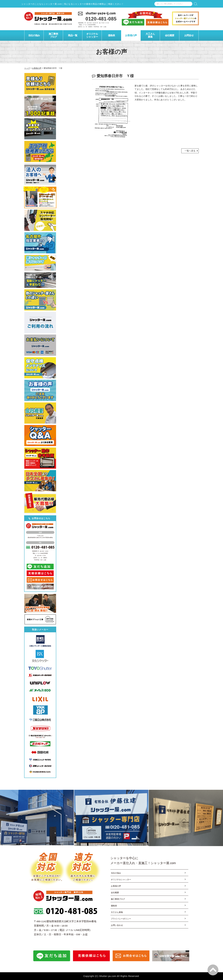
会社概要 (115, 893)
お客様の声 (116, 886)
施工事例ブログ (118, 900)
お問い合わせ (117, 926)
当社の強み (116, 873)
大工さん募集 (117, 913)
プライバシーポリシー (122, 919)
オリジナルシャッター (122, 880)
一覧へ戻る (190, 151)
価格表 (114, 906)
